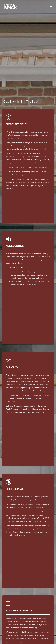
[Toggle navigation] (51, 7)
